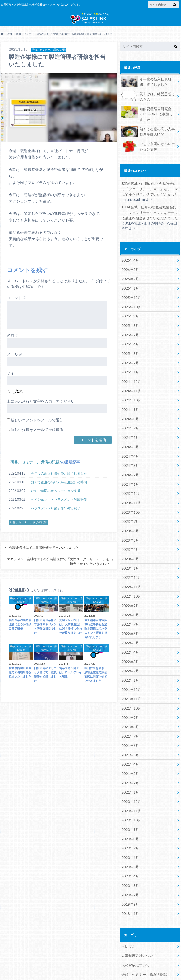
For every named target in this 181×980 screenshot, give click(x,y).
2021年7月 (129, 706)
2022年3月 (129, 636)
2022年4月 (129, 627)
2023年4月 (129, 532)
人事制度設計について (138, 912)
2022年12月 (130, 558)
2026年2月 (129, 279)
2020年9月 (129, 792)
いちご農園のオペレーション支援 (56, 498)
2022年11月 (130, 566)
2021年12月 (130, 662)
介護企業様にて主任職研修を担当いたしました (44, 554)
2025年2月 (129, 358)
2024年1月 (129, 471)
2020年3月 (129, 845)
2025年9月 (129, 314)
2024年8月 (129, 410)
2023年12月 (130, 479)
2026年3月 (129, 271)
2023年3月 (129, 540)
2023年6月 (129, 514)
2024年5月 (129, 436)
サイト (12, 380)
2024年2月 (129, 462)
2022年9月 (129, 584)
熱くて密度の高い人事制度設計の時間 (59, 489)
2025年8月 (129, 323)
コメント (17, 305)
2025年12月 (130, 297)
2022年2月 (129, 645)
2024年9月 (129, 401)
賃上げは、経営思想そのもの (149, 103)
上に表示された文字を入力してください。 (43, 408)
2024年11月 (130, 384)
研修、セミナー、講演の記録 (35, 469)
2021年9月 (129, 688)
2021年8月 (129, 697)
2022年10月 (130, 575)
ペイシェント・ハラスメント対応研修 (59, 506)
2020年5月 (129, 827)
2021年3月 (129, 740)
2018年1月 (129, 871)
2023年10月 (130, 497)
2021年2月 (129, 749)
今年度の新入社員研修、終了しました (59, 480)
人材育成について (135, 920)
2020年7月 (129, 810)
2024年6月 (129, 427)
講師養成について (135, 946)
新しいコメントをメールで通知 (37, 427)
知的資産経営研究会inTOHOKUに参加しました (147, 119)
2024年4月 (129, 445)
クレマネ (128, 903)
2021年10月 (130, 680)
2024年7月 (129, 419)
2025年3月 (129, 349)
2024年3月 (129, 453)
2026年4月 (129, 262)
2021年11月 (130, 671)
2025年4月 (129, 340)
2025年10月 (130, 305)
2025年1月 (129, 366)
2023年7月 (129, 506)
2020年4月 (129, 836)
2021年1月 (129, 758)
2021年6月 (129, 714)
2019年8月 (129, 862)
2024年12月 (130, 375)
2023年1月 (129, 549)
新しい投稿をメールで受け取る (37, 436)
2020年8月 (129, 801)
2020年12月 (130, 767)
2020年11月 (130, 775)
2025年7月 (129, 331)
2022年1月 (129, 653)
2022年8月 (129, 593)
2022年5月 (129, 619)
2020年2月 (129, 853)
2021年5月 (129, 723)
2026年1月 (129, 288)
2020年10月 (130, 784)
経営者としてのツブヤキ (140, 938)
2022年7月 (129, 601)
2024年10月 (130, 392)
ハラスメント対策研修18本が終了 (56, 515)
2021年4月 (129, 732)
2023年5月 (129, 523)
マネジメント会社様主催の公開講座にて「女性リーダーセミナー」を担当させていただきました (58, 568)
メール (15, 361)
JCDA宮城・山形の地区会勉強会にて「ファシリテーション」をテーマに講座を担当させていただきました (149, 193)
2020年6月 (129, 819)
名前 (13, 342)
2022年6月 (129, 610)
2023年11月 (130, 488)
